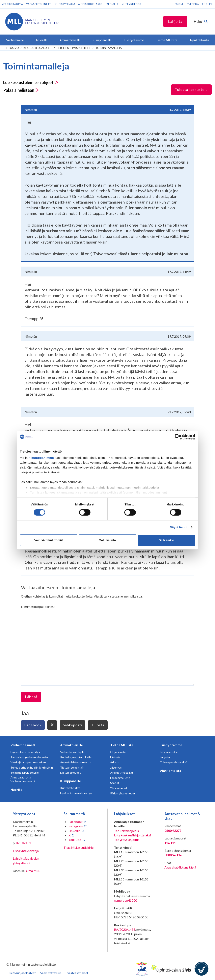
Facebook (33, 725)
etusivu (13, 48)
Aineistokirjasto (90, 4)
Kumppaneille (71, 781)
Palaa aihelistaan (21, 90)
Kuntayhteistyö (70, 788)
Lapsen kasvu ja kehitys (25, 752)
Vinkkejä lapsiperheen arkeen (29, 762)
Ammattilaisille (72, 745)
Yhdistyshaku (65, 4)
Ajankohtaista (171, 770)
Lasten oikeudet (71, 773)
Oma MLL (33, 871)
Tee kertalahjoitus (126, 831)
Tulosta (98, 725)
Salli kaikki (167, 540)
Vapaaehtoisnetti (39, 4)
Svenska (193, 4)
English (208, 4)
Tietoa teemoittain (72, 767)
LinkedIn (74, 831)
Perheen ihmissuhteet (74, 48)
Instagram (76, 826)
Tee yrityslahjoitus (127, 840)
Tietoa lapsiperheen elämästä (29, 757)
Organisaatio (118, 752)
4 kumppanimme (41, 458)
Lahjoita (175, 21)
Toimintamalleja (109, 48)
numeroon (126, 900)
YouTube (75, 840)
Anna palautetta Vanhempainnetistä (23, 779)
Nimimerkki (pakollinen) (38, 607)
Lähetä (31, 697)
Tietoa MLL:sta (122, 745)
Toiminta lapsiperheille (25, 773)
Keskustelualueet (38, 48)
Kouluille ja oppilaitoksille (76, 757)
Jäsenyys (116, 767)
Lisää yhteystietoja (26, 851)
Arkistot (115, 762)
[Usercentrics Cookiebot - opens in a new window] (178, 437)
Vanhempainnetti (23, 745)
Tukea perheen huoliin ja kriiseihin (32, 767)
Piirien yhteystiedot (123, 793)
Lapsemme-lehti (120, 778)
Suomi (179, 4)
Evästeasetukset (77, 973)
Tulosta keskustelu (191, 89)
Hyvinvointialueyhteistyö (76, 793)
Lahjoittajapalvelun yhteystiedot (26, 861)
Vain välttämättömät (49, 540)
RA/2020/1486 (125, 929)
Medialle (112, 4)
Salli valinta (107, 540)
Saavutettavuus (51, 973)
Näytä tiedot (179, 527)
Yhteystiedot (132, 4)
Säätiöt (115, 783)
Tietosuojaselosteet (22, 973)
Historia (115, 757)
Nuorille (16, 789)
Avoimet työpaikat (122, 773)
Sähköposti (72, 725)
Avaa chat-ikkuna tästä (180, 867)
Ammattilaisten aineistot (76, 762)
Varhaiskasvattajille (72, 752)
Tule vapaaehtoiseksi (173, 762)
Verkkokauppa (12, 4)
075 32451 (23, 843)
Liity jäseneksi (169, 752)
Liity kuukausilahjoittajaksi (132, 835)
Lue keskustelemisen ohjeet (31, 82)
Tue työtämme (171, 745)
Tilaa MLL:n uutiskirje (78, 847)
